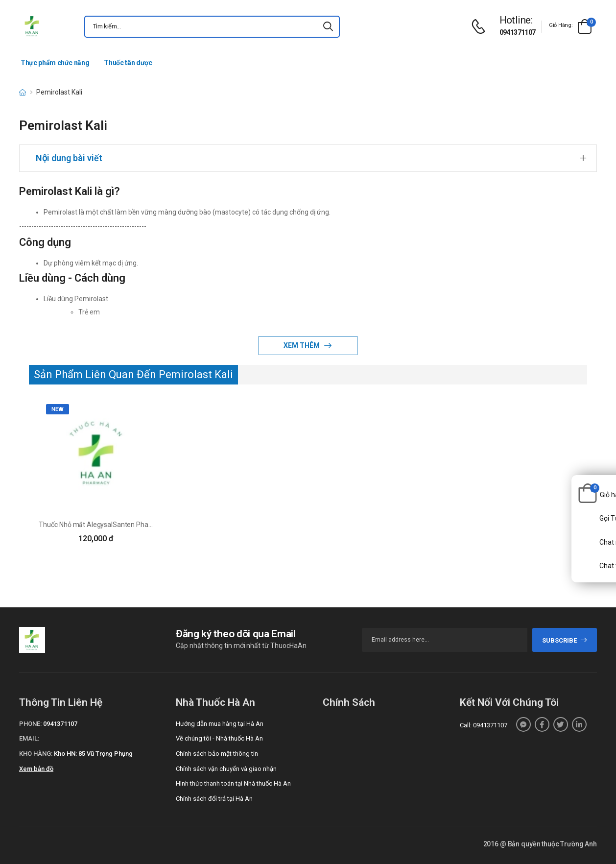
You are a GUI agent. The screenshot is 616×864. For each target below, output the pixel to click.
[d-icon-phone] (481, 27)
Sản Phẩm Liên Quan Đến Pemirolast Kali (133, 374)
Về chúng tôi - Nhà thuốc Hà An (219, 738)
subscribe (565, 640)
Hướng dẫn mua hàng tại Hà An (220, 724)
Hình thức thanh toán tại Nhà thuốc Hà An (233, 783)
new (58, 409)
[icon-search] (328, 27)
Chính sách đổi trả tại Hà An (214, 799)
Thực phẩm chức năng (55, 63)
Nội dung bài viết (69, 158)
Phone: (30, 724)
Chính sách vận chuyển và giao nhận (226, 769)
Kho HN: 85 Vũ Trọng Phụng (93, 754)
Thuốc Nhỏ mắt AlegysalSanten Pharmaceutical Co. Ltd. (123, 525)
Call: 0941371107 (484, 725)
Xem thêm (302, 345)
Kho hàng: (36, 754)
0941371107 (518, 32)
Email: (29, 738)
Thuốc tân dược (128, 63)
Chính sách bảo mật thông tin (217, 754)
